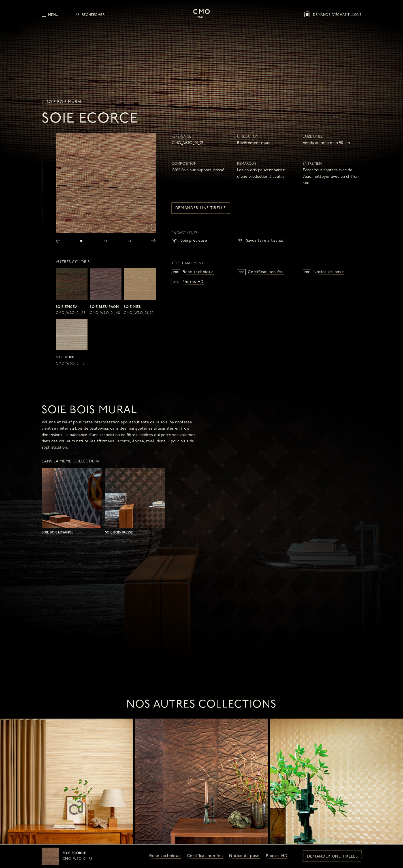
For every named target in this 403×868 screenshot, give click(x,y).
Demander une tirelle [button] (332, 857)
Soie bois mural (62, 102)
